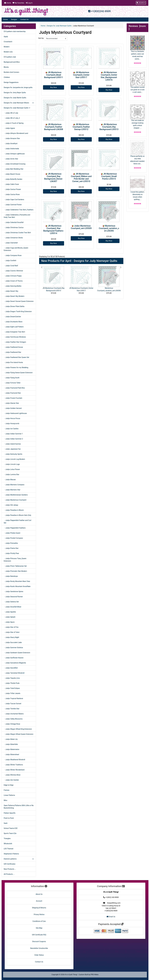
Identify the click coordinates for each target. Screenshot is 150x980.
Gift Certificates (10, 864)
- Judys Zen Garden (11, 780)
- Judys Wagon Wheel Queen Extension (18, 734)
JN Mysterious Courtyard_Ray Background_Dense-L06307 (54, 178)
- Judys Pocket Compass (13, 538)
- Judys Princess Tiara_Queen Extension (15, 560)
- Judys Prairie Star (11, 548)
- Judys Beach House (12, 174)
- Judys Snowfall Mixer (12, 607)
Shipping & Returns (39, 908)
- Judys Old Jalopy (11, 505)
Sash (6, 823)
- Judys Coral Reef (11, 266)
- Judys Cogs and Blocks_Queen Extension (16, 249)
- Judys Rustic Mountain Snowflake (17, 586)
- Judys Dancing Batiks (13, 286)
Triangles (7, 838)
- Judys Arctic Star (11, 159)
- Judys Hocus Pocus (12, 418)
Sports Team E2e (10, 833)
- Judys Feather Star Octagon (15, 342)
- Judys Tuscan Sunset (12, 704)
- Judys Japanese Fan (12, 449)
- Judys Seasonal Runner (13, 597)
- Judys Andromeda (11, 149)
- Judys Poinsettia (11, 543)
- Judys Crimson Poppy (13, 276)
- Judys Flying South (12, 378)
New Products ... (10, 869)
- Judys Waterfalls (11, 744)
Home (8, 3)
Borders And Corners (11, 72)
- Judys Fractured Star (12, 393)
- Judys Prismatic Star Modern (15, 571)
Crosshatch (8, 42)
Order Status (39, 955)
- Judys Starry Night (11, 637)
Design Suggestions (11, 82)
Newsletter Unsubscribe (39, 948)
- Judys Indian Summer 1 (13, 434)
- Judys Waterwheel (11, 754)
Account (39, 901)
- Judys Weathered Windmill (14, 760)
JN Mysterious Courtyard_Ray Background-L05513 (109, 127)
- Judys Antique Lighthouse (14, 154)
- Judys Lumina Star (11, 474)
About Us (39, 894)
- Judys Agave (9, 128)
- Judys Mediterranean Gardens (16, 495)
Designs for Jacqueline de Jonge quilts (18, 87)
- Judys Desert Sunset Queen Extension (19, 301)
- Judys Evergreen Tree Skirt (14, 332)
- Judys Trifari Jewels (12, 693)
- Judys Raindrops (11, 576)
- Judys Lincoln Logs (12, 464)
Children (7, 77)
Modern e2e (8, 52)
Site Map (39, 928)
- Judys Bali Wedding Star (14, 169)
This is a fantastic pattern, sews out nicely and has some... (137, 48)
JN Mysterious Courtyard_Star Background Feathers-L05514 (53, 230)
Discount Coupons (39, 941)
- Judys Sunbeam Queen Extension (17, 653)
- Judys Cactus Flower (12, 189)
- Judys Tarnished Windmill (14, 673)
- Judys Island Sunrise (12, 444)
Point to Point (9, 818)
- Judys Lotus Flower (12, 469)
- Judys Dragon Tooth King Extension (18, 311)
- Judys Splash (10, 617)
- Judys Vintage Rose (12, 724)
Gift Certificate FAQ (39, 935)
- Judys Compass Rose (13, 255)
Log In (29, 3)
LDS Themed (8, 849)
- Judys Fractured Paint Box (14, 388)
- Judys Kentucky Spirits (13, 454)
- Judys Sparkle (10, 612)
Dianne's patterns (19, 859)
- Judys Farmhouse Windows (15, 337)
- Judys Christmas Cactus (14, 227)
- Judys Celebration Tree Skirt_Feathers (19, 210)
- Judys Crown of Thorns (13, 281)
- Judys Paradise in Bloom (14, 510)
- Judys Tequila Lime (12, 678)
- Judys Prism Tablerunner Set (15, 566)
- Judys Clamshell (11, 243)
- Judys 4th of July (11, 113)
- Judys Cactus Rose (12, 194)
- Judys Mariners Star (12, 490)
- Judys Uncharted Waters (14, 714)
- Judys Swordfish (11, 668)
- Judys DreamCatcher (12, 317)
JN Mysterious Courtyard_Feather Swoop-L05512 (81, 127)
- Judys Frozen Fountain (13, 398)
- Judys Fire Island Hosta (13, 362)
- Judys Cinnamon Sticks (13, 238)
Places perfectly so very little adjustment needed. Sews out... (137, 152)
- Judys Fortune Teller (12, 383)
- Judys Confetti (10, 261)
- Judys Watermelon (12, 749)
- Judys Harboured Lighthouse (15, 413)
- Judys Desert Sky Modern (14, 296)
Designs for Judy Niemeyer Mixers (19, 103)
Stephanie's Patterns (11, 854)
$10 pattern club (10, 57)
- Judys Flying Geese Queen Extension (18, 373)
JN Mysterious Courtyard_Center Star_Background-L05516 (109, 76)
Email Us (111, 917)
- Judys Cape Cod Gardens (14, 200)
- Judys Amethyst (11, 143)
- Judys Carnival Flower (13, 205)
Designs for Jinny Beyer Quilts (15, 93)
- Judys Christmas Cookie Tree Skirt (17, 233)
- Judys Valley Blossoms (13, 719)
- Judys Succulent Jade (13, 642)
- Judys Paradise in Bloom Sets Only (17, 515)
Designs (14, 19)
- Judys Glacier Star (11, 403)
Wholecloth (8, 844)
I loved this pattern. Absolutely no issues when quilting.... (137, 188)
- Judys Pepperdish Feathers (15, 528)
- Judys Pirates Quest (12, 533)
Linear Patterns (9, 795)
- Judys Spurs (9, 622)
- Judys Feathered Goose (13, 347)
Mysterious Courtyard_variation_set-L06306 (109, 228)
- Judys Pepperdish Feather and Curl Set (17, 522)
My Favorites (18, 3)
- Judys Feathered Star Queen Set (16, 357)
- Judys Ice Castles (11, 429)
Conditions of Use (39, 921)
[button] (141, 3)
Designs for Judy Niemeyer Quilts (59, 26)
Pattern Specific (10, 813)
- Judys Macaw (10, 480)
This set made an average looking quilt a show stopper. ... (137, 117)
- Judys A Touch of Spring (14, 123)
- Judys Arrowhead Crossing (15, 164)
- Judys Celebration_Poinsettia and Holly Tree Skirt (17, 216)
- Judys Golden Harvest (13, 408)
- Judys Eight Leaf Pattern (14, 327)
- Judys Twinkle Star (12, 709)
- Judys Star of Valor (12, 632)
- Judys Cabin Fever (11, 184)
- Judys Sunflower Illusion (14, 658)
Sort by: (41, 38)
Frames (7, 790)
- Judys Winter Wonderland (14, 770)
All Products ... (9, 874)
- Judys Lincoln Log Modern (14, 459)
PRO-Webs (95, 975)
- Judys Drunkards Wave (13, 322)
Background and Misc (12, 62)
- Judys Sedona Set (11, 602)
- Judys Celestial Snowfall (14, 222)
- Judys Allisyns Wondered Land (16, 133)
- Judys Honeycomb (12, 424)
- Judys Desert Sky (11, 291)
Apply (6, 37)
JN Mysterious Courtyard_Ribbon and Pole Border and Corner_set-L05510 (81, 178)
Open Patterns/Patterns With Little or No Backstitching (19, 807)
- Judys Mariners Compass (14, 485)
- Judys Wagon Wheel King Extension (18, 729)
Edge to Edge (9, 785)
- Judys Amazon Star (12, 138)
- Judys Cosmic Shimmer (13, 271)
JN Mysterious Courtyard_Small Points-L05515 (109, 176)
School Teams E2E (11, 828)
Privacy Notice (39, 914)
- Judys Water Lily (11, 739)
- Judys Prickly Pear (11, 553)
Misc (6, 800)
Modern (7, 47)
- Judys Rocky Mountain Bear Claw (17, 581)
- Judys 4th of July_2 (12, 118)
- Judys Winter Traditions (13, 765)
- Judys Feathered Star (12, 352)
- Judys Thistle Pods (12, 683)
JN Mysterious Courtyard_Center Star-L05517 (81, 75)
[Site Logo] (26, 12)
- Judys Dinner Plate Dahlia (14, 306)
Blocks (6, 67)
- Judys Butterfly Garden (13, 179)
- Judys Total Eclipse (12, 688)
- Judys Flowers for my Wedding (16, 367)
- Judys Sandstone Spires (13, 592)
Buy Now (54, 87)
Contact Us (24, 19)
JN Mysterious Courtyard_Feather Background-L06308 (54, 127)
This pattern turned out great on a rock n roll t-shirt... (137, 82)
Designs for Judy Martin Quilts (15, 98)
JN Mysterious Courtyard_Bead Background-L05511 (54, 75)
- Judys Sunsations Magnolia (15, 663)
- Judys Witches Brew (12, 775)
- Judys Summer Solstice (13, 648)
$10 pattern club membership (15, 31)
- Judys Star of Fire (11, 627)
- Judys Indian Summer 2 (13, 439)
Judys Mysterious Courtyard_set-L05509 (81, 227)
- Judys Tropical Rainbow (13, 698)
